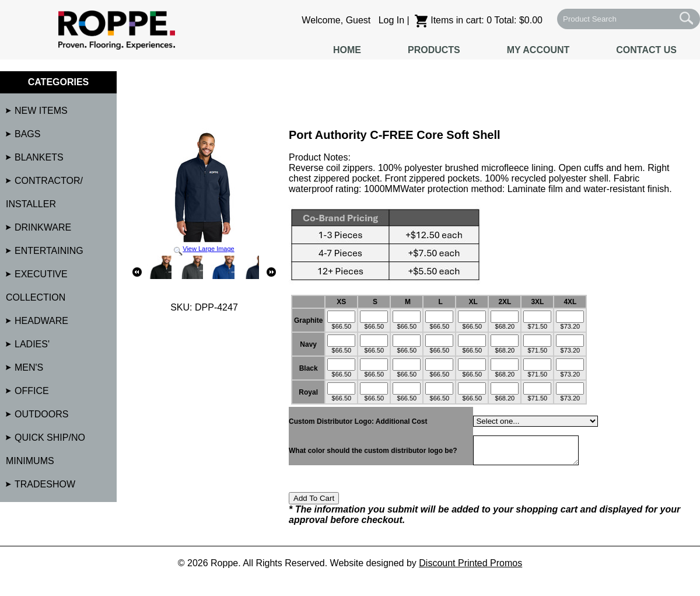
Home (347, 50)
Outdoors (41, 414)
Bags (27, 134)
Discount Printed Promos (470, 568)
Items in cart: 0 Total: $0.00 (479, 20)
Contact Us (646, 50)
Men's (29, 367)
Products (434, 50)
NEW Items (41, 111)
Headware (41, 321)
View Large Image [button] (204, 192)
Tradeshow (45, 484)
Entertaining (49, 251)
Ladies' (32, 344)
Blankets (39, 157)
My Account (538, 50)
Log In (391, 20)
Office (32, 391)
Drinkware (43, 227)
